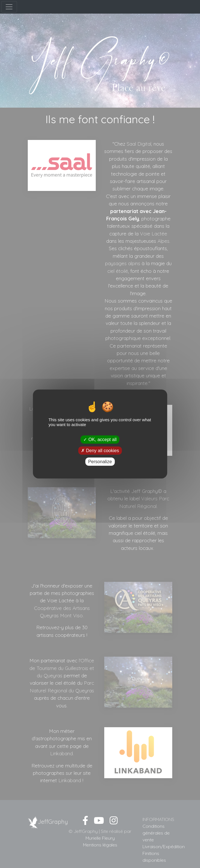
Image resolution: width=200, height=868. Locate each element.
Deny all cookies (100, 451)
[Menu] (9, 7)
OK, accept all (100, 439)
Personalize (100, 462)
